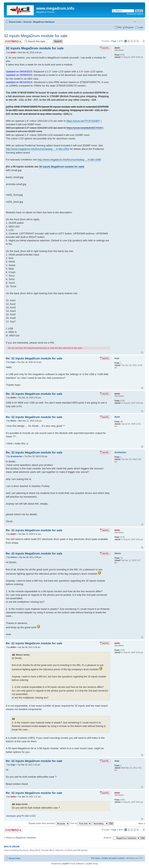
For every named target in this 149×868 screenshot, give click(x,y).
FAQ (119, 27)
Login (141, 27)
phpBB (65, 864)
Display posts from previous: (49, 823)
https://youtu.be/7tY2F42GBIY (83, 121)
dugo (13, 765)
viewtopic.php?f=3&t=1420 (21, 816)
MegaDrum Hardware (44, 22)
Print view (134, 21)
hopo (13, 362)
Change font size (140, 21)
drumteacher (16, 456)
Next (141, 823)
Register (130, 27)
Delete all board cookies (113, 858)
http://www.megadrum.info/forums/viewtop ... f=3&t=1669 (69, 160)
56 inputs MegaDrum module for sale (61, 167)
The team (95, 858)
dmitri (13, 53)
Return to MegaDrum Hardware (21, 838)
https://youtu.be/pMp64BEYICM (84, 128)
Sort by (81, 823)
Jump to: (107, 838)
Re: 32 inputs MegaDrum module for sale (34, 358)
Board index (15, 22)
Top (142, 353)
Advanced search (135, 14)
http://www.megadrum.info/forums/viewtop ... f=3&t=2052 (38, 149)
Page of (117, 41)
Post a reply (13, 41)
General (27, 22)
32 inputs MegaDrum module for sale (36, 36)
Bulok (13, 421)
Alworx (14, 557)
